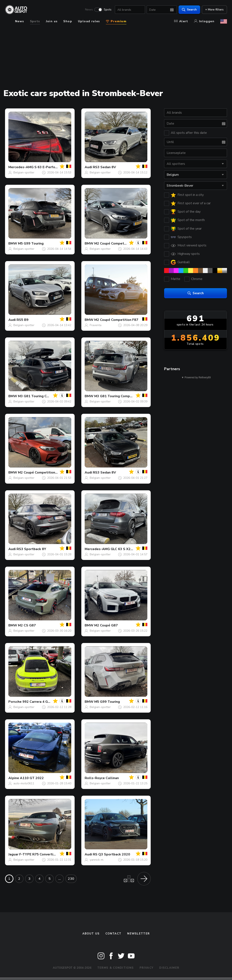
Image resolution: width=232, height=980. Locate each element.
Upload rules (89, 21)
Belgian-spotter (24, 172)
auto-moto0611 (24, 783)
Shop (68, 21)
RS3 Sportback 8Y (31, 549)
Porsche (15, 702)
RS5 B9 (23, 320)
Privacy (146, 968)
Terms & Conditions (115, 968)
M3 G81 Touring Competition (41, 396)
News (89, 10)
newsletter (138, 934)
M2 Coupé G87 (106, 625)
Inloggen (204, 21)
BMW (13, 243)
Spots (108, 10)
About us (91, 934)
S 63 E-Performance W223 (56, 167)
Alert (181, 21)
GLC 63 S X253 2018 (127, 549)
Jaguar (13, 854)
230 (71, 879)
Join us (52, 21)
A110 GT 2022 (32, 778)
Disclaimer (169, 968)
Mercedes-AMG (21, 167)
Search (189, 10)
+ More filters (214, 10)
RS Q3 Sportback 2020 (111, 854)
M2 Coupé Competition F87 (116, 243)
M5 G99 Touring (31, 243)
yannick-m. (97, 860)
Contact (113, 934)
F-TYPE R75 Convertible (39, 854)
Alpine (14, 778)
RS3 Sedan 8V (104, 167)
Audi (88, 167)
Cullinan (112, 778)
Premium (116, 21)
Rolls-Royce (95, 778)
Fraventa (96, 325)
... (60, 879)
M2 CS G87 (27, 625)
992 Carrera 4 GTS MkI (41, 702)
